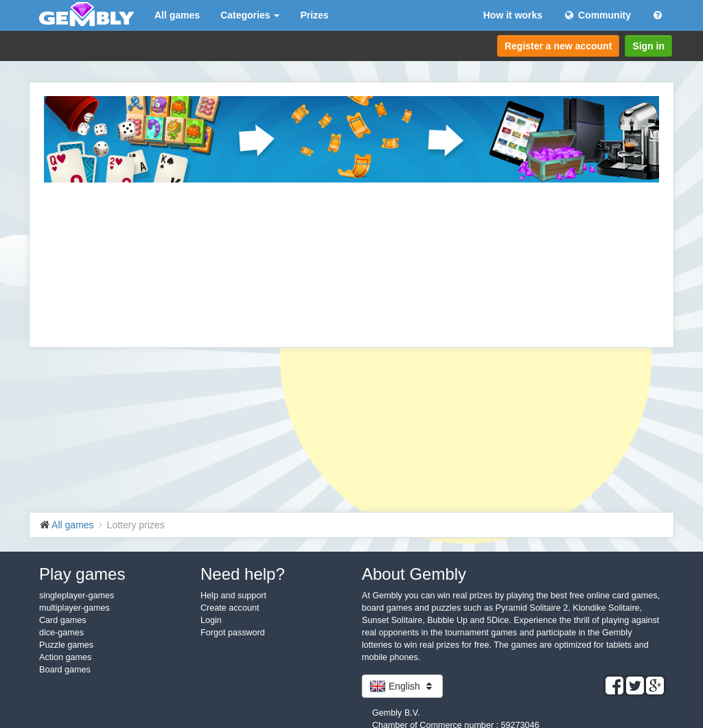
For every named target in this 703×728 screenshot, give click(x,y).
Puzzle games (66, 645)
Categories (250, 15)
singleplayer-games (77, 596)
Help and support (233, 596)
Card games (63, 620)
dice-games (61, 633)
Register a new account (558, 46)
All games (177, 15)
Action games (65, 657)
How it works (513, 15)
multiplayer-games (74, 608)
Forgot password (233, 633)
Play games (82, 574)
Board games (65, 670)
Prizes (314, 15)
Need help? (243, 574)
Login (211, 620)
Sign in (648, 46)
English (402, 686)
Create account (230, 608)
